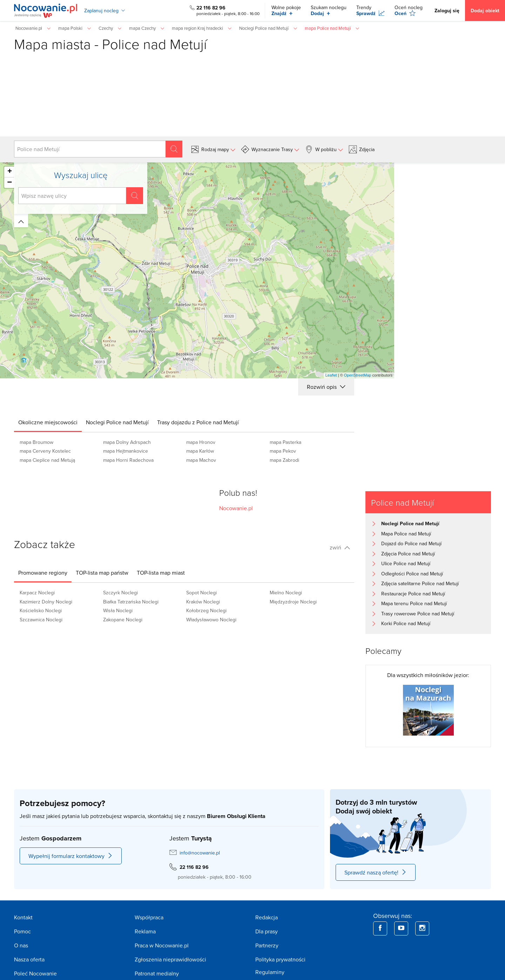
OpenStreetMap (358, 375)
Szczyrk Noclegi (120, 593)
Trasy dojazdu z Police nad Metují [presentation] (198, 422)
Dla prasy (267, 931)
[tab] (48, 422)
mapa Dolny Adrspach (127, 442)
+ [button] (10, 172)
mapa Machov (201, 460)
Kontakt (23, 917)
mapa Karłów (200, 451)
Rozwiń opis (326, 387)
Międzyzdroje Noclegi (293, 602)
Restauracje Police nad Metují (413, 594)
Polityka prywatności (280, 959)
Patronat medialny (157, 973)
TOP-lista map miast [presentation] (161, 573)
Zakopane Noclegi (123, 620)
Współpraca (149, 917)
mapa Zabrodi (284, 460)
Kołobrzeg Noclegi (206, 610)
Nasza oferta (29, 959)
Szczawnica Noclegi (41, 620)
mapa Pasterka (285, 442)
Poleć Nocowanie (35, 973)
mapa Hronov (201, 442)
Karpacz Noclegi (37, 593)
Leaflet (331, 375)
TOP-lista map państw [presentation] (102, 573)
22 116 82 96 (211, 8)
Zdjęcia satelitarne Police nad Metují (420, 583)
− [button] (9, 183)
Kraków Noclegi (203, 602)
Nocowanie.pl (236, 508)
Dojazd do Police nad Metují (411, 543)
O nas (21, 945)
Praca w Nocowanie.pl (162, 945)
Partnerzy (267, 945)
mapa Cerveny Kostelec (45, 451)
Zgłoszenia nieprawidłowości (170, 959)
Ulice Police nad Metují (406, 563)
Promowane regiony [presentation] (43, 573)
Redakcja (267, 917)
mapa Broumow (36, 442)
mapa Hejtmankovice (126, 451)
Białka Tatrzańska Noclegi (131, 602)
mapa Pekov (283, 451)
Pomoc (22, 931)
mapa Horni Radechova (128, 460)
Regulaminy (270, 972)
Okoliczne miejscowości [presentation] (48, 422)
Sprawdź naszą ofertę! (376, 872)
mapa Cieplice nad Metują (47, 460)
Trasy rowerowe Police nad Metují (418, 614)
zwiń (340, 547)
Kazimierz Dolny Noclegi (46, 602)
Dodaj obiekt (485, 11)
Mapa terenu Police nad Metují (414, 603)
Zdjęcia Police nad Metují (408, 554)
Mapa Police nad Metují (406, 534)
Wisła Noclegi (118, 610)
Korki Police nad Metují (406, 623)
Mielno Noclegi (286, 593)
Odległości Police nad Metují (412, 574)
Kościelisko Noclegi (41, 610)
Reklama (145, 931)
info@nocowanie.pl (200, 853)
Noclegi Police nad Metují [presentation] (117, 422)
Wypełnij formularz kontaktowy (71, 856)
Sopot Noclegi (201, 593)
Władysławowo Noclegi (211, 620)
